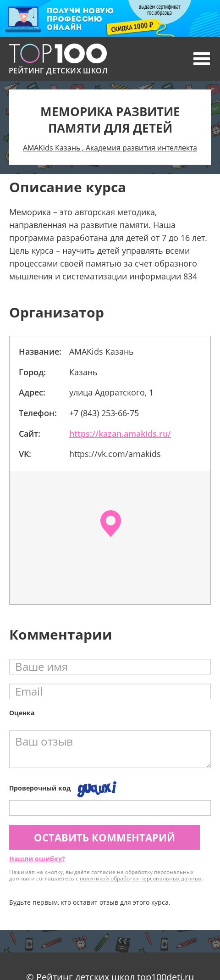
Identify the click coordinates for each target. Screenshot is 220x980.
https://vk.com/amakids (115, 454)
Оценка (22, 713)
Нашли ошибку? (37, 859)
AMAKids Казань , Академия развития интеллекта (110, 148)
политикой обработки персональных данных (141, 878)
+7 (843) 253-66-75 (104, 413)
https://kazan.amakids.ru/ (120, 434)
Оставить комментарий (104, 837)
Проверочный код (40, 788)
